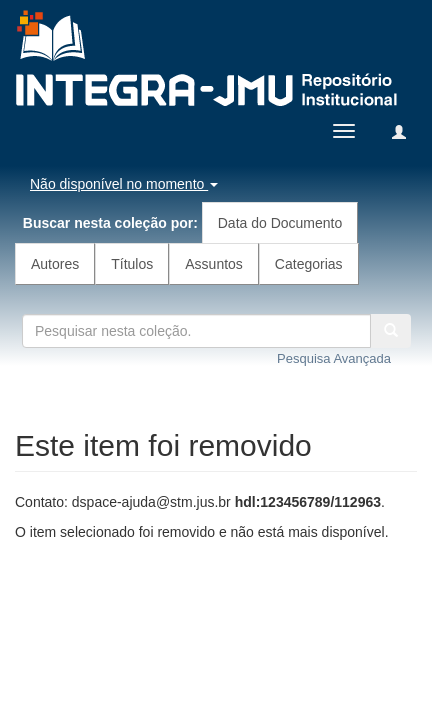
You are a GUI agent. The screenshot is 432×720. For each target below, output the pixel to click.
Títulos (132, 264)
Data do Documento (280, 223)
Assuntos (214, 264)
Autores (55, 264)
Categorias (309, 264)
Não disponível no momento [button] (124, 184)
